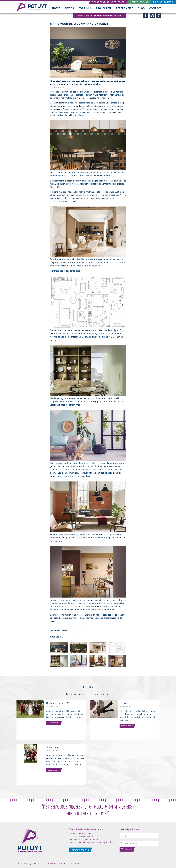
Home (56, 8)
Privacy (37, 864)
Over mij (85, 8)
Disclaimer (75, 864)
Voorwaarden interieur (55, 864)
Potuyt (80, 16)
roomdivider (86, 476)
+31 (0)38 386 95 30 (88, 839)
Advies (69, 8)
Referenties (124, 8)
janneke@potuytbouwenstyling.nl (95, 842)
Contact (156, 8)
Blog (141, 8)
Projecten (103, 8)
